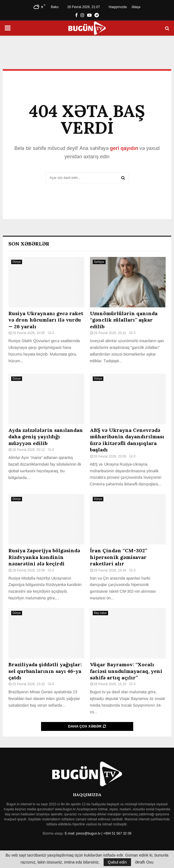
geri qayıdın (124, 148)
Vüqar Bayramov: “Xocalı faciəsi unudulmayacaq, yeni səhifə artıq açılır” (126, 671)
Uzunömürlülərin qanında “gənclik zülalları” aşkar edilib (124, 320)
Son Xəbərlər (29, 244)
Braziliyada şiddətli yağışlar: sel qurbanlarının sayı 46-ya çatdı (45, 671)
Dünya (17, 262)
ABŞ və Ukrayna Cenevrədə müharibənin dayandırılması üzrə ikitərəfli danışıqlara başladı (127, 440)
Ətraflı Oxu (144, 862)
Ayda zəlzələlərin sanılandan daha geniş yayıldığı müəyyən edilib (46, 437)
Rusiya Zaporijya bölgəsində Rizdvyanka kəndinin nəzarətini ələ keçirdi (44, 557)
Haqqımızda (118, 7)
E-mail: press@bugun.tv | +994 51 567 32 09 (98, 833)
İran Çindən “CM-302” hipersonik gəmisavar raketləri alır (119, 557)
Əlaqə (136, 7)
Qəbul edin (117, 862)
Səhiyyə (99, 262)
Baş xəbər (101, 613)
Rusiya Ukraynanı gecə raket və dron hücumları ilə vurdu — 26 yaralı (46, 320)
